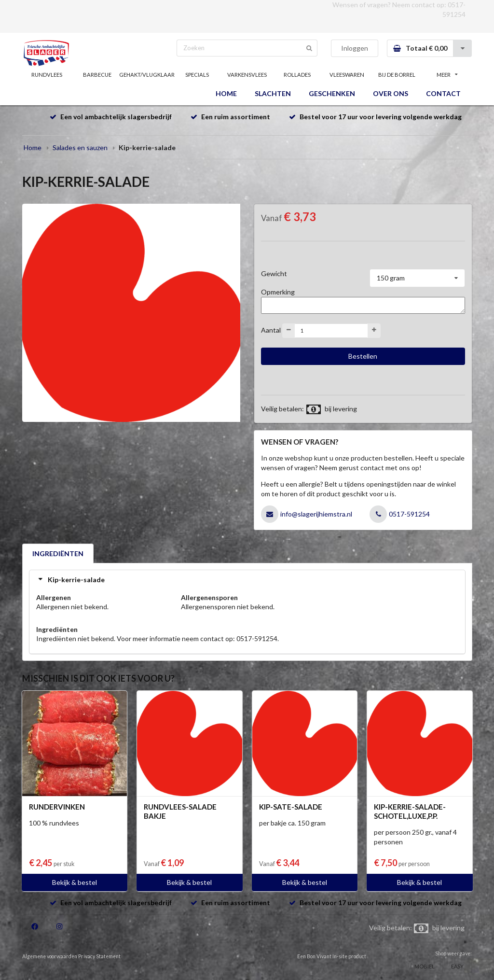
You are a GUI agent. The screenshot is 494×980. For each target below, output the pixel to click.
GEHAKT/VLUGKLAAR (147, 75)
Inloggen (355, 48)
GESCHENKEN (332, 93)
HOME (226, 93)
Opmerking (278, 292)
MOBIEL (425, 966)
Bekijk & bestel (75, 882)
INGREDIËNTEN (58, 553)
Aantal (271, 329)
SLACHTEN (273, 93)
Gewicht (274, 273)
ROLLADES (297, 75)
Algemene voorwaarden (50, 956)
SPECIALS (197, 75)
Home (33, 147)
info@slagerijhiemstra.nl (316, 514)
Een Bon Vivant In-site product (332, 956)
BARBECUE (97, 75)
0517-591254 (409, 514)
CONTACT (443, 93)
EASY (457, 966)
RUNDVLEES (47, 75)
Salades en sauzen (80, 147)
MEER (447, 75)
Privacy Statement (99, 956)
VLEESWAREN (347, 75)
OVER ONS (391, 93)
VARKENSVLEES (247, 75)
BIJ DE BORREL (397, 75)
